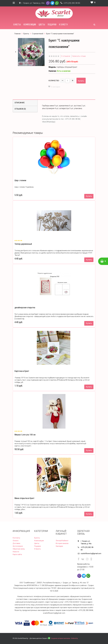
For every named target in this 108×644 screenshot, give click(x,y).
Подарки (52, 25)
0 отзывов (66, 56)
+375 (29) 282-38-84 (72, 3)
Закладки (59, 546)
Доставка (16, 543)
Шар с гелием (20, 180)
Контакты (16, 538)
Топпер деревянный (23, 244)
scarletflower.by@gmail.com (88, 553)
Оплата (16, 541)
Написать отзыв (79, 56)
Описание (20, 103)
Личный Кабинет (62, 541)
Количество (54, 81)
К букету (63, 25)
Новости (16, 552)
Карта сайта (17, 554)
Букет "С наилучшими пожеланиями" (60, 34)
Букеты (17, 25)
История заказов (62, 543)
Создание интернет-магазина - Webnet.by (64, 638)
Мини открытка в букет (24, 498)
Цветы (42, 25)
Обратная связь (19, 549)
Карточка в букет (22, 371)
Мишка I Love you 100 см (25, 435)
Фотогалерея (18, 546)
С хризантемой (38, 34)
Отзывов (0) (20, 109)
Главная (17, 34)
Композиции (30, 25)
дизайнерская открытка (25, 307)
